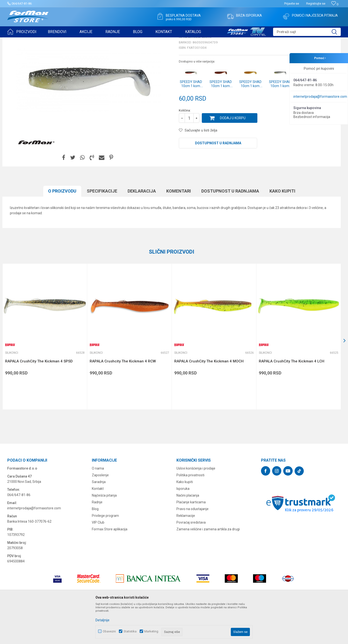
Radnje (97, 540)
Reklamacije (186, 553)
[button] (307, 32)
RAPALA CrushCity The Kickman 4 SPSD (39, 399)
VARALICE (51, 41)
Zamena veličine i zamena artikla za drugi (208, 567)
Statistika (130, 631)
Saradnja (99, 519)
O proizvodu (62, 228)
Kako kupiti (282, 228)
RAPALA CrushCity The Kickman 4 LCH (292, 399)
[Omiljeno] (335, 4)
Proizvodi (35, 41)
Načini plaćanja (188, 533)
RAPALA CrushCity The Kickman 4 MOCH (209, 399)
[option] (45, 374)
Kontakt (98, 526)
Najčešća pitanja (104, 533)
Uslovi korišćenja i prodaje (196, 506)
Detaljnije (102, 620)
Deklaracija (142, 228)
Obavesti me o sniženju (315, 133)
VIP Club (98, 560)
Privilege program (105, 553)
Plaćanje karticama (191, 540)
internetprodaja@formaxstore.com (320, 97)
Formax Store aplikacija (110, 567)
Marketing (151, 631)
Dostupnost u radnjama (218, 180)
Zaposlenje (100, 512)
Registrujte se (316, 3)
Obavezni (109, 631)
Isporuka (183, 526)
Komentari (179, 228)
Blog (95, 546)
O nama (98, 506)
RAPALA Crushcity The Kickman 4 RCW (123, 399)
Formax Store (16, 41)
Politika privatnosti (190, 512)
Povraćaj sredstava (191, 560)
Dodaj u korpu (233, 155)
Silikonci (67, 41)
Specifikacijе (102, 228)
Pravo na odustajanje (192, 546)
